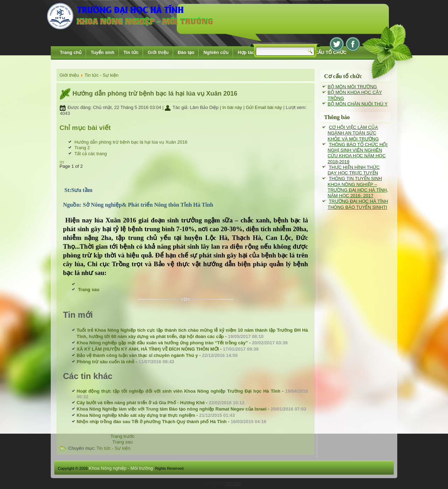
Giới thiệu (158, 52)
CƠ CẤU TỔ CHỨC (327, 52)
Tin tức (131, 52)
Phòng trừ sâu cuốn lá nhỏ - (125, 362)
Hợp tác (246, 52)
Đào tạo (186, 52)
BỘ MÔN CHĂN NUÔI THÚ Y (358, 104)
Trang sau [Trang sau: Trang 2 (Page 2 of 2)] (89, 290)
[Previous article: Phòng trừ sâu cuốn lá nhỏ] (123, 436)
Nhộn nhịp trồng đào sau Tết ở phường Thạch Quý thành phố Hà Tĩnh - (171, 422)
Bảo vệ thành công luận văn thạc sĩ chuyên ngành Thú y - (157, 355)
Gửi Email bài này (264, 107)
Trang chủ (71, 52)
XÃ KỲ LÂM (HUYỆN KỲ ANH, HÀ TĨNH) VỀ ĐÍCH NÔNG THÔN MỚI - (168, 349)
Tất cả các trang (90, 154)
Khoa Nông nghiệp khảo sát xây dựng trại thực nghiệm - (156, 415)
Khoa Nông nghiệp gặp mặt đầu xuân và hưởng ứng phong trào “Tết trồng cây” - (182, 343)
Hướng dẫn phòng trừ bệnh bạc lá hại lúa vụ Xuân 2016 (155, 94)
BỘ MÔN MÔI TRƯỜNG (352, 87)
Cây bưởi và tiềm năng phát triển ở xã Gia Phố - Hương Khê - (160, 403)
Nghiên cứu (216, 52)
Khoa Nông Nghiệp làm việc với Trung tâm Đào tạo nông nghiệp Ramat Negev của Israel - (191, 409)
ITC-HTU (234, 484)
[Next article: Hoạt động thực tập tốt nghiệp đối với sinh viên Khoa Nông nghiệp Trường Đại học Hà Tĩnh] (122, 442)
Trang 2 (82, 148)
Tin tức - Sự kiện (101, 75)
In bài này (233, 107)
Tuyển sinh (102, 52)
